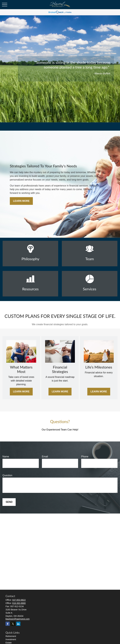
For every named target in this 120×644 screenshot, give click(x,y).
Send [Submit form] (9, 502)
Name (6, 457)
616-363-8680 (19, 603)
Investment (11, 639)
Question (7, 475)
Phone (85, 457)
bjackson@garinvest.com (18, 619)
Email (45, 457)
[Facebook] (8, 624)
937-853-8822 (19, 600)
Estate (9, 643)
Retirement (11, 636)
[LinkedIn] (18, 624)
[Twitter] (13, 624)
